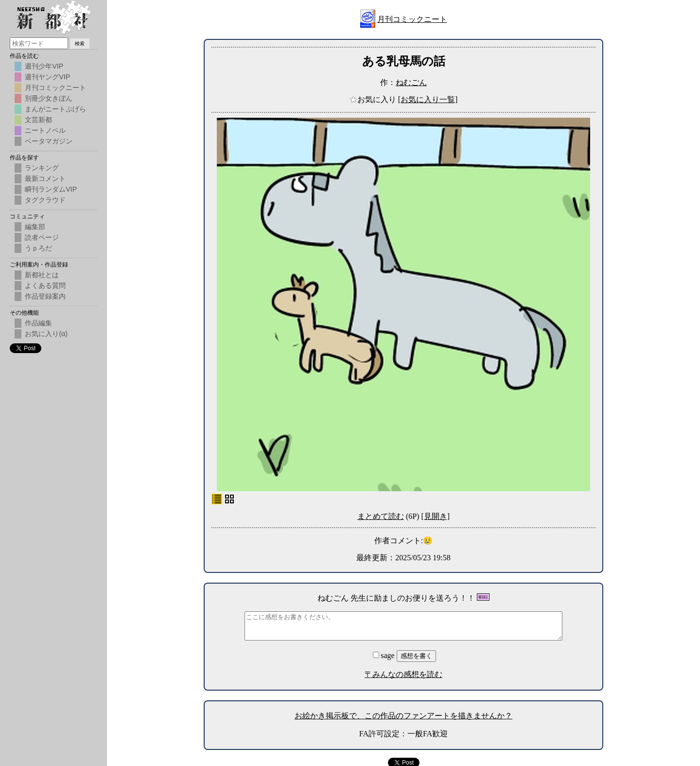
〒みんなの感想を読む (403, 674)
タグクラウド (45, 200)
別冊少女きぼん (49, 98)
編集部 (35, 227)
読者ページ (42, 237)
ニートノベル (45, 130)
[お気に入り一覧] (428, 99)
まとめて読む (381, 516)
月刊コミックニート (412, 19)
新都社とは (42, 275)
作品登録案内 (45, 296)
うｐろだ (38, 248)
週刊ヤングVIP (47, 77)
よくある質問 (45, 285)
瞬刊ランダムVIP (51, 189)
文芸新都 (38, 120)
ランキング (42, 168)
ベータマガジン (49, 141)
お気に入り (374, 99)
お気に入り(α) (46, 334)
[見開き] (435, 516)
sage (385, 655)
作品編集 (38, 323)
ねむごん (411, 82)
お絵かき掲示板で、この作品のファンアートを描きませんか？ (403, 716)
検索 (80, 44)
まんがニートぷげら (55, 109)
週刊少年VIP (44, 66)
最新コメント (45, 178)
